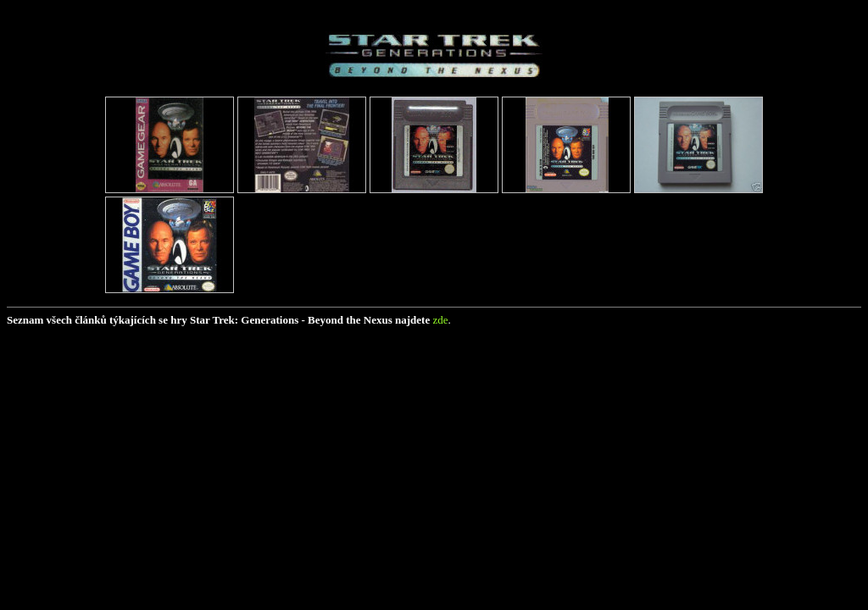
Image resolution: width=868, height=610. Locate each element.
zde (440, 320)
